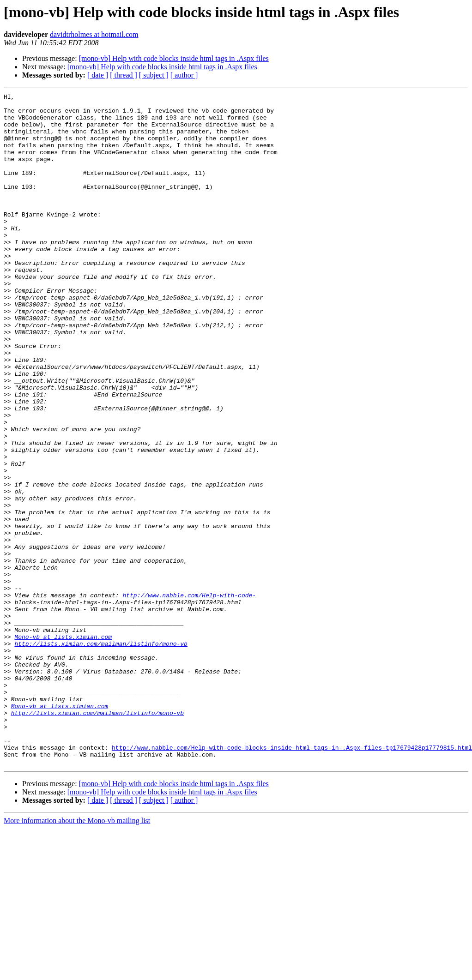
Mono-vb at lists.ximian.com (63, 746)
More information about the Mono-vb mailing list (77, 955)
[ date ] (98, 75)
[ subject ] (154, 75)
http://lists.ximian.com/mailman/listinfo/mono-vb (101, 754)
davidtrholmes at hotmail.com (94, 34)
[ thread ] (124, 75)
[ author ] (184, 75)
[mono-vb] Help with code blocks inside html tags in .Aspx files (174, 58)
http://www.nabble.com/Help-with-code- (189, 696)
